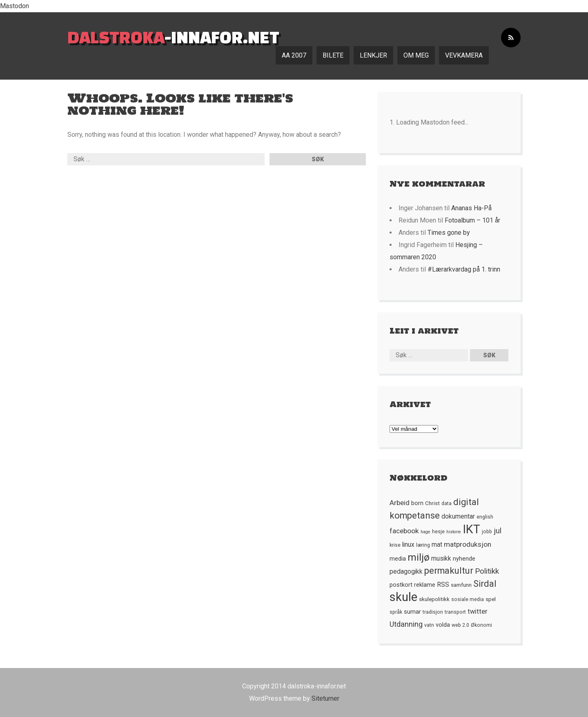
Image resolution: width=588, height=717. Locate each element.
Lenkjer (373, 55)
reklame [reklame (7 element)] (425, 585)
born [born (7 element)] (417, 503)
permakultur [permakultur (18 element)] (449, 571)
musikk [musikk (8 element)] (441, 559)
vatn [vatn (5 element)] (429, 625)
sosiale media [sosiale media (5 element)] (468, 599)
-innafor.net (173, 37)
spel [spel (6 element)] (491, 599)
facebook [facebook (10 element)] (404, 531)
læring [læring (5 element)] (423, 545)
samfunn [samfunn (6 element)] (461, 585)
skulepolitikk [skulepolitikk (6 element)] (434, 599)
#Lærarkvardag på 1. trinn (464, 269)
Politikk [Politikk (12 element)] (487, 571)
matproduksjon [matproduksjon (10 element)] (468, 544)
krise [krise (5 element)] (395, 545)
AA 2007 (294, 55)
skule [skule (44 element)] (403, 597)
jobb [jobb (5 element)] (487, 532)
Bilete (333, 55)
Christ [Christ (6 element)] (432, 503)
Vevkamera (464, 55)
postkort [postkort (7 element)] (401, 585)
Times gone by (449, 233)
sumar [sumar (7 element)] (412, 612)
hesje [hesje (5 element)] (438, 532)
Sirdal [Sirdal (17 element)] (485, 584)
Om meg (416, 55)
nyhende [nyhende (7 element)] (464, 559)
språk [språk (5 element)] (396, 612)
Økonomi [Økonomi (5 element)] (481, 625)
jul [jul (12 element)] (498, 531)
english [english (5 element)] (485, 517)
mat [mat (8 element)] (437, 545)
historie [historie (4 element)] (454, 532)
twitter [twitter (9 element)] (478, 611)
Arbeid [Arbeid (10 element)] (400, 503)
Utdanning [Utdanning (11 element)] (406, 624)
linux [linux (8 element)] (408, 545)
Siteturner (325, 698)
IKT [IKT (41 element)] (471, 529)
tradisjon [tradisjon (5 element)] (433, 612)
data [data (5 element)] (447, 503)
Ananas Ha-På (471, 208)
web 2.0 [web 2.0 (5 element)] (460, 625)
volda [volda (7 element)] (443, 625)
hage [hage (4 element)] (425, 532)
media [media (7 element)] (398, 559)
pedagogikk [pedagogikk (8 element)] (406, 572)
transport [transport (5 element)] (455, 612)
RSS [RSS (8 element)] (443, 585)
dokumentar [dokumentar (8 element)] (458, 517)
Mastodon (14, 6)
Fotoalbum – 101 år (472, 220)
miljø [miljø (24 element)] (419, 557)
